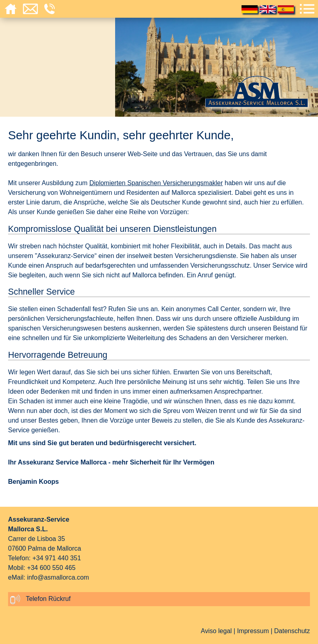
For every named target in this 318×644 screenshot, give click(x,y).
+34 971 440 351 (57, 558)
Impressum (253, 631)
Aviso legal (216, 631)
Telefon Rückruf (40, 599)
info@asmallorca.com (58, 577)
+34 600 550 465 (51, 568)
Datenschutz (292, 631)
